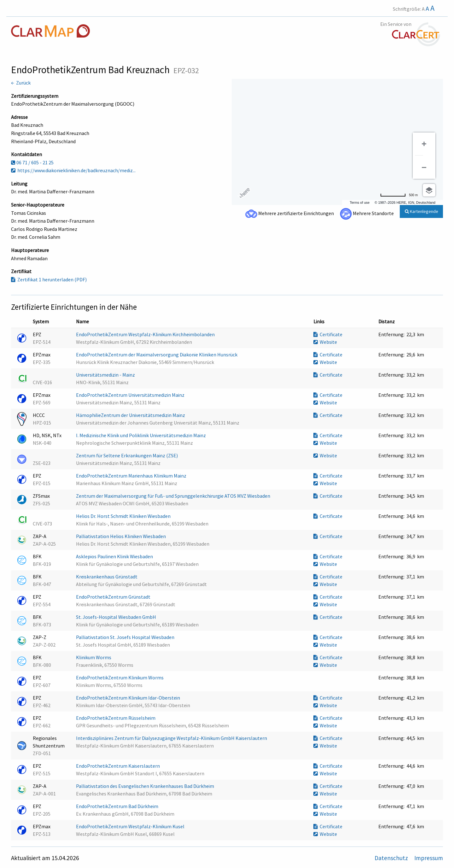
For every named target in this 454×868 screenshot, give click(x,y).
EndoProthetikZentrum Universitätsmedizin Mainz (131, 395)
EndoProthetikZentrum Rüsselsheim (116, 718)
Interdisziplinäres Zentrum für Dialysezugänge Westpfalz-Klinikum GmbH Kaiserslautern (172, 738)
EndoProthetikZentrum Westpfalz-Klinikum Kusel (131, 826)
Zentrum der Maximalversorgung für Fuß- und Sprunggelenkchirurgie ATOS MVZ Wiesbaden (174, 496)
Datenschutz (392, 858)
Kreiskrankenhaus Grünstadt (107, 577)
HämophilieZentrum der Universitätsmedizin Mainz (131, 415)
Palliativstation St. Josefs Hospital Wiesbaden (126, 637)
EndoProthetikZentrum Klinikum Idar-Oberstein (128, 698)
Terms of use (360, 202)
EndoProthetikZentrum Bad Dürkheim (118, 806)
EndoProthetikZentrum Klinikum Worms (120, 677)
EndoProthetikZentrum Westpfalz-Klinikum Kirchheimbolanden (146, 334)
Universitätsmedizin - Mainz (106, 375)
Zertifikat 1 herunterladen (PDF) (49, 279)
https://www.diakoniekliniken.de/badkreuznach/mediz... (73, 170)
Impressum (429, 858)
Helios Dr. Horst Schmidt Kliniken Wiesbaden (124, 516)
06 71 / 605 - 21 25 (32, 162)
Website (325, 342)
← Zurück (21, 83)
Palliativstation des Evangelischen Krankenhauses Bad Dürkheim (146, 786)
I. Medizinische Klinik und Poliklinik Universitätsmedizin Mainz (141, 435)
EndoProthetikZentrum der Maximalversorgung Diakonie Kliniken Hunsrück (157, 355)
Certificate (328, 334)
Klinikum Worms (94, 657)
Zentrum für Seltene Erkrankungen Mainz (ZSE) (127, 455)
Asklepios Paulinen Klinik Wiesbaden (115, 556)
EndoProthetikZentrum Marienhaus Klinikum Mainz (132, 476)
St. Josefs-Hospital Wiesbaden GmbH (116, 617)
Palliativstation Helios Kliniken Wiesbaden (121, 536)
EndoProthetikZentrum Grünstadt (114, 597)
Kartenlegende (422, 211)
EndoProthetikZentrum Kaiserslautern (118, 766)
